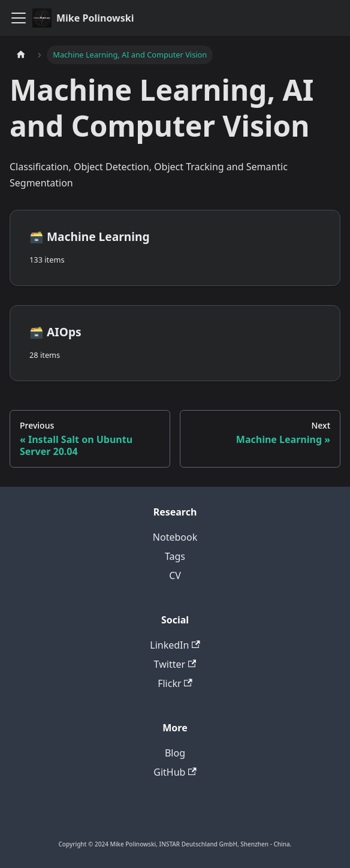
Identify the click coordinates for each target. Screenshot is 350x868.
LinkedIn (175, 645)
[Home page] (21, 55)
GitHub (175, 772)
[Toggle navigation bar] (19, 18)
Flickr (175, 683)
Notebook (175, 537)
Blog (175, 753)
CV (175, 575)
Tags (175, 556)
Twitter (175, 664)
